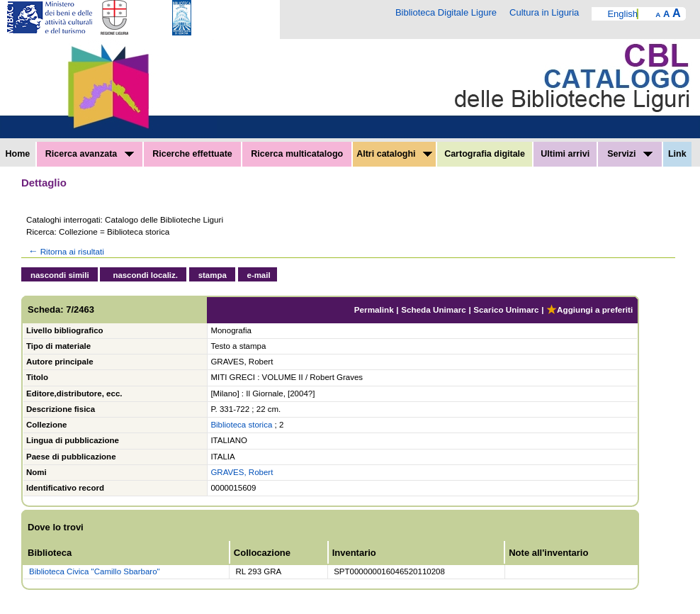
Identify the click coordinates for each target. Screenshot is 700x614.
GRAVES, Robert (242, 472)
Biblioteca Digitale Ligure (446, 12)
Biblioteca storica (241, 425)
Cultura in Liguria (544, 12)
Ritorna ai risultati (65, 251)
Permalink (374, 309)
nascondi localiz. (145, 275)
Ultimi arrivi (565, 154)
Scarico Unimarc (506, 309)
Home (18, 154)
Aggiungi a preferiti (589, 309)
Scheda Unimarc (434, 309)
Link (677, 154)
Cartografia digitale (485, 154)
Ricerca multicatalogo (297, 154)
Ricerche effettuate (192, 154)
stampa (213, 275)
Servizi (630, 154)
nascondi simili (60, 275)
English (622, 14)
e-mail (259, 275)
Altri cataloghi (394, 154)
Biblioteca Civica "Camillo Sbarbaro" (95, 571)
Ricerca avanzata (90, 154)
